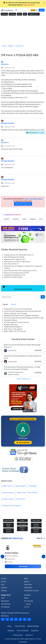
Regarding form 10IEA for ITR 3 (15, 259)
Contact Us (29, 635)
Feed (3, 598)
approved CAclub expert (34, 199)
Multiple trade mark (11, 325)
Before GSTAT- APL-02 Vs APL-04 (15, 331)
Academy (4, 14)
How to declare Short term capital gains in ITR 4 (20, 271)
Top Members (6, 604)
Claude (24, 219)
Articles (4, 579)
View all (41, 538)
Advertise (11, 631)
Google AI (33, 219)
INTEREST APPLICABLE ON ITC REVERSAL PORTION (21, 316)
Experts (27, 582)
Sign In (42, 10)
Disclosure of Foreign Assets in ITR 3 (16, 273)
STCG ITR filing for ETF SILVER (14, 257)
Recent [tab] (14, 304)
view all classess (23, 379)
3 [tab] (19, 573)
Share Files (28, 585)
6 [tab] (27, 573)
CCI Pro (27, 607)
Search (22, 520)
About (9, 626)
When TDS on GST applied (13, 329)
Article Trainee (12, 553)
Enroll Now (38, 350)
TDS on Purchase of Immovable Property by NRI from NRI (24, 318)
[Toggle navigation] (16, 10)
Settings (4, 591)
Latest (12, 538)
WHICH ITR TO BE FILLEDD (13, 277)
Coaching (12, 14)
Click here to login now (23, 204)
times (42, 133)
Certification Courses (31, 591)
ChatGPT (7, 219)
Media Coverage (33, 626)
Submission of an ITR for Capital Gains (17, 262)
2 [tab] (16, 573)
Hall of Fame (21, 499)
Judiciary (4, 588)
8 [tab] (33, 573)
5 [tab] (24, 573)
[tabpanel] (23, 556)
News (26, 579)
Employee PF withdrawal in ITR (14, 275)
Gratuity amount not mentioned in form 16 (19, 255)
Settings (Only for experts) (12, 506)
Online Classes (23, 339)
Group (27, 604)
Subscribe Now (23, 443)
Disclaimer (35, 631)
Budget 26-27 (6, 595)
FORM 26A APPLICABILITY (13, 327)
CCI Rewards (5, 607)
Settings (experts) (36, 525)
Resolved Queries (36, 531)
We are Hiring (20, 626)
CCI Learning (29, 601)
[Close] (44, 3)
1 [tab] (13, 573)
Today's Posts (21, 492)
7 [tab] (30, 573)
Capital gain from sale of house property (18, 309)
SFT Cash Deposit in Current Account (17, 322)
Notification (28, 588)
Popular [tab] (5, 304)
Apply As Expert (20, 486)
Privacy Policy (18, 635)
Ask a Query (33, 492)
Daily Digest (33, 486)
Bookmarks (5, 601)
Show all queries (8, 492)
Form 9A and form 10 (11, 264)
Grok (41, 219)
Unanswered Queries (17, 288)
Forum (3, 582)
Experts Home (7, 486)
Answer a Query (8, 499)
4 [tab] (22, 573)
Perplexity (16, 219)
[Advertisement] (23, 30)
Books (19, 14)
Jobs (25, 14)
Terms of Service (23, 631)
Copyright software (10, 320)
